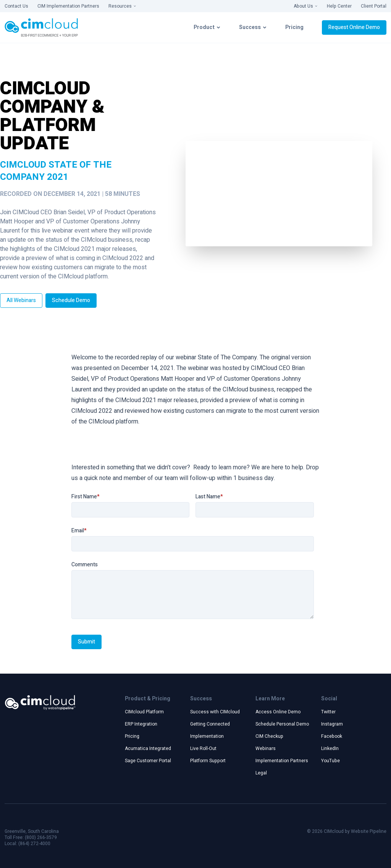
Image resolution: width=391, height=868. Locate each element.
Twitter (328, 712)
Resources (122, 6)
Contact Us (16, 6)
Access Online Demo (278, 712)
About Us (306, 6)
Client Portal (374, 6)
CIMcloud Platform (144, 712)
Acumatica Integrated (148, 748)
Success (253, 27)
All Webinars (21, 300)
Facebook (332, 736)
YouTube (330, 761)
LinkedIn (330, 748)
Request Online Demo (354, 27)
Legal (261, 773)
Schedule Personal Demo (282, 724)
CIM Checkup (269, 736)
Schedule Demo (71, 300)
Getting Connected (210, 724)
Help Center (339, 6)
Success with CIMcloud (215, 712)
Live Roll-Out (203, 748)
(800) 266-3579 (41, 837)
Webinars (266, 748)
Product (207, 27)
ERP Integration (141, 724)
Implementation (207, 736)
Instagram (332, 724)
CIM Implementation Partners (68, 6)
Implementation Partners (282, 761)
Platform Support (208, 761)
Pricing (294, 27)
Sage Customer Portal (148, 761)
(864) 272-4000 (34, 844)
